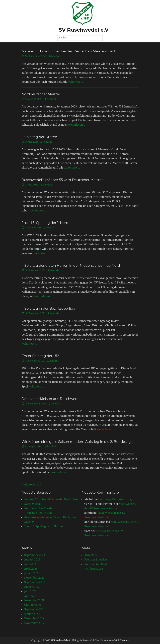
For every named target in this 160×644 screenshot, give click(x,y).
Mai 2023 (30, 564)
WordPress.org (94, 569)
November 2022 (34, 578)
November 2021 (34, 600)
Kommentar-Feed (96, 564)
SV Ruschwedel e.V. (84, 30)
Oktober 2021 (33, 605)
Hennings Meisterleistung (115, 499)
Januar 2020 (32, 614)
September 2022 (35, 582)
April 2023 (31, 569)
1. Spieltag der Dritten (39, 137)
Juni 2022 (30, 591)
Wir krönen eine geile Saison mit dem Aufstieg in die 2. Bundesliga (77, 442)
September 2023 (35, 555)
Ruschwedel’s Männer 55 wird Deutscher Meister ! (63, 180)
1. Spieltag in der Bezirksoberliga (48, 308)
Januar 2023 (32, 573)
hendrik (56, 56)
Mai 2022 (30, 596)
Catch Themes (121, 640)
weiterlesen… (76, 82)
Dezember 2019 (34, 618)
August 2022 (32, 587)
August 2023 (32, 559)
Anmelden (91, 555)
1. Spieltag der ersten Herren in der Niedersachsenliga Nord (71, 266)
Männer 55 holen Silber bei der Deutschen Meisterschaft (68, 51)
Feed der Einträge (96, 559)
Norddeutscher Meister (41, 94)
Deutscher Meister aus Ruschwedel (51, 399)
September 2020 (35, 609)
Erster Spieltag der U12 (40, 356)
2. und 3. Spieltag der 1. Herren (47, 223)
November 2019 (34, 623)
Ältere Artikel (31, 484)
